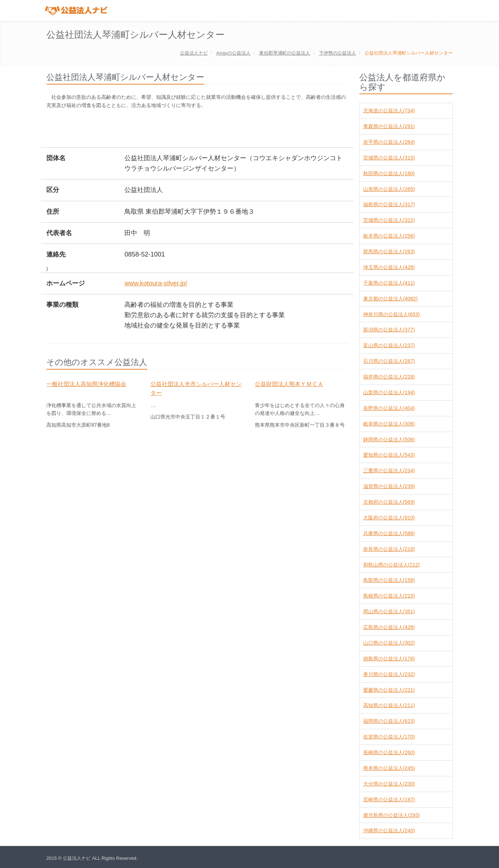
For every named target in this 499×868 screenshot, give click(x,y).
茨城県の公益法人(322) (389, 220)
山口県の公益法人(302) (389, 643)
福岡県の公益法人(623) (389, 721)
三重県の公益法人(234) (389, 471)
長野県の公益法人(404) (389, 408)
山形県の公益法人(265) (389, 189)
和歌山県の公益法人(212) (392, 565)
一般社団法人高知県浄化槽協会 (86, 384)
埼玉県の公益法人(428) (389, 267)
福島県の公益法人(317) (389, 204)
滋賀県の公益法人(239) (389, 486)
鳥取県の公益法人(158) (389, 580)
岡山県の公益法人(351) (389, 611)
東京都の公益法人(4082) (390, 299)
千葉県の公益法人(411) (389, 283)
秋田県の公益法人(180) (389, 173)
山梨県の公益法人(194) (389, 392)
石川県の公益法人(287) (389, 361)
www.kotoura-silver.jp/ (156, 283)
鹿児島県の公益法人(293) (392, 815)
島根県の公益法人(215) (389, 596)
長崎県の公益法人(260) (389, 752)
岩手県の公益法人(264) (389, 142)
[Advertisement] (176, 129)
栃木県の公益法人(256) (389, 236)
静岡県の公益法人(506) (389, 440)
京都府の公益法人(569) (389, 502)
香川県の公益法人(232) (389, 674)
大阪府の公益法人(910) (389, 518)
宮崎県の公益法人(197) (389, 800)
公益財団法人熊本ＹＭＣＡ (289, 384)
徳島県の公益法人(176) (389, 659)
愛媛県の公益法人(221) (389, 690)
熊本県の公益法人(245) (389, 768)
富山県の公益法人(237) (389, 345)
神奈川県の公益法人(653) (392, 314)
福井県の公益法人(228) (389, 377)
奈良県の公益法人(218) (389, 549)
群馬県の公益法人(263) (389, 252)
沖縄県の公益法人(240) (389, 831)
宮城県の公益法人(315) (389, 158)
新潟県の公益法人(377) (389, 330)
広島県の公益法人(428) (389, 627)
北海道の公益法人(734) (389, 111)
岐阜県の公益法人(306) (389, 424)
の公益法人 (233, 53)
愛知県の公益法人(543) (389, 455)
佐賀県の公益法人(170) (389, 737)
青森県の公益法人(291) (389, 126)
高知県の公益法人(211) (389, 705)
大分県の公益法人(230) (389, 784)
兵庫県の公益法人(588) (389, 533)
